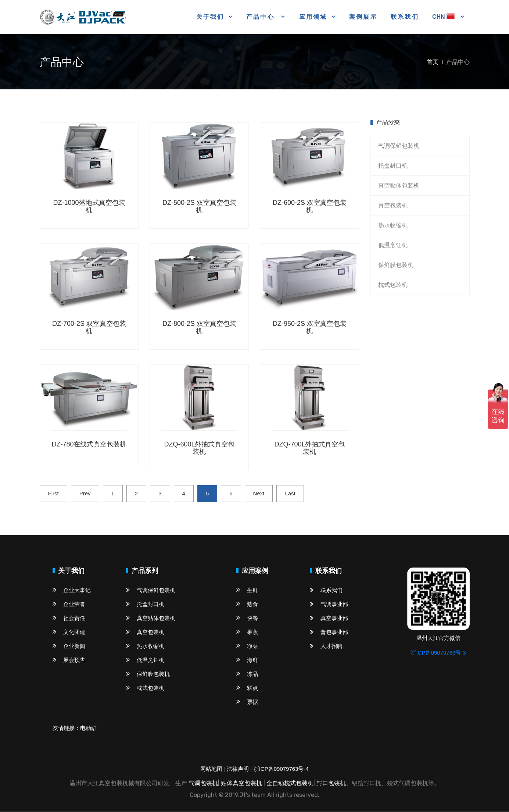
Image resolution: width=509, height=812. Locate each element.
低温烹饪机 (393, 245)
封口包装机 (331, 783)
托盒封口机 (393, 166)
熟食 (247, 604)
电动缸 (88, 728)
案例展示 (363, 17)
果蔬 (247, 632)
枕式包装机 (393, 285)
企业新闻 (69, 646)
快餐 (247, 618)
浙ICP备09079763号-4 (281, 769)
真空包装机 (393, 206)
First (53, 494)
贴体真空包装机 (241, 783)
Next (259, 494)
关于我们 (210, 17)
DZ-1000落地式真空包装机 (89, 207)
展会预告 (69, 660)
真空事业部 (329, 618)
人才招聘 (326, 646)
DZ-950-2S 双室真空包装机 (310, 327)
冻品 (247, 674)
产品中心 (262, 17)
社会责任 (69, 618)
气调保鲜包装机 (399, 146)
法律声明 (238, 769)
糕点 (247, 688)
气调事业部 (329, 604)
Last (290, 494)
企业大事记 (72, 590)
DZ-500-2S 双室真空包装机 (199, 207)
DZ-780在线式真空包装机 (89, 445)
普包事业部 (329, 632)
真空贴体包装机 (399, 186)
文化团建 (69, 632)
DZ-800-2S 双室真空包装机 (199, 327)
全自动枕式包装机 (290, 783)
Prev (85, 494)
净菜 (247, 646)
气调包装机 (203, 783)
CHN (444, 17)
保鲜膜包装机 (396, 265)
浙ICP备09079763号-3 (438, 653)
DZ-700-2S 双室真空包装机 (89, 327)
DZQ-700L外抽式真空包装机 (309, 448)
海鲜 (247, 660)
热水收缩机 (393, 226)
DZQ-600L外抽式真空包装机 (199, 448)
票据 (247, 702)
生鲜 (247, 590)
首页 (433, 62)
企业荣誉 (69, 604)
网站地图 (211, 769)
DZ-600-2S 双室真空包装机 (310, 207)
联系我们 (405, 17)
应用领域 (313, 17)
